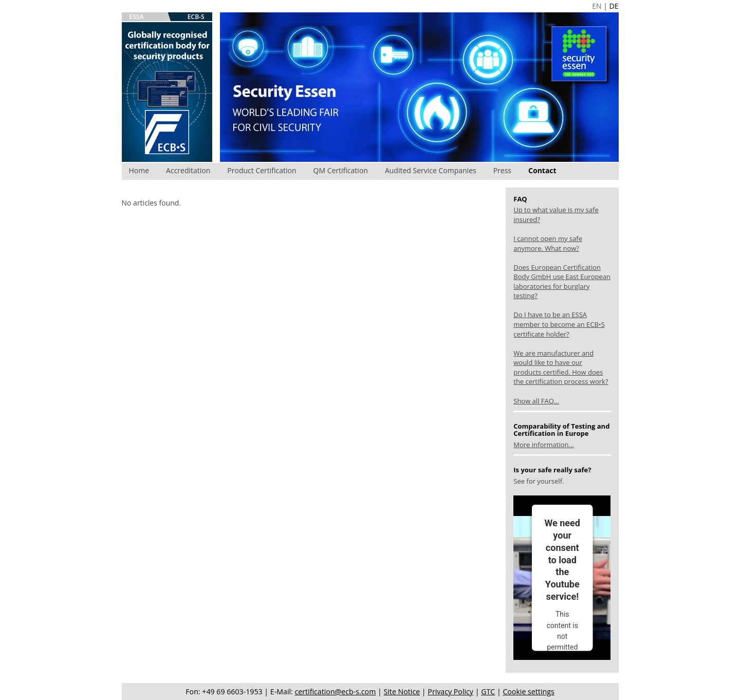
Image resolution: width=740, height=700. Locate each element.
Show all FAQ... (536, 401)
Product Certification (262, 170)
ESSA (137, 17)
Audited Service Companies (431, 170)
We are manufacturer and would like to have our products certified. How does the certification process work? (561, 367)
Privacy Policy (450, 692)
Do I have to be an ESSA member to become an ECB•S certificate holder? (559, 324)
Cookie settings (528, 692)
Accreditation (188, 170)
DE (614, 6)
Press (502, 170)
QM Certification (341, 170)
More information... (543, 445)
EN (597, 6)
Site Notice (402, 692)
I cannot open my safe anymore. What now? (548, 243)
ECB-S (196, 17)
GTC (488, 692)
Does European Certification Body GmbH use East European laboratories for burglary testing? (562, 282)
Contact (542, 170)
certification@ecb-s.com (336, 692)
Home (139, 170)
